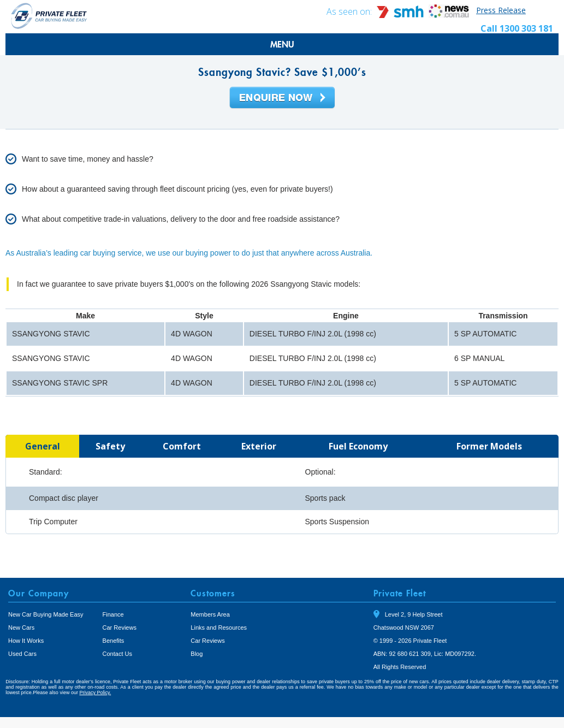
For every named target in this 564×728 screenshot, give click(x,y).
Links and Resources (219, 628)
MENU (282, 44)
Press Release (501, 10)
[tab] (42, 446)
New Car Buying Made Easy (46, 614)
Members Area (210, 614)
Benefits (114, 641)
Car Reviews (120, 628)
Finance (113, 614)
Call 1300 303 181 (517, 28)
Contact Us (117, 654)
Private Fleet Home (49, 16)
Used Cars (22, 654)
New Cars (21, 628)
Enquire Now (282, 98)
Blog (197, 654)
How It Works (26, 641)
